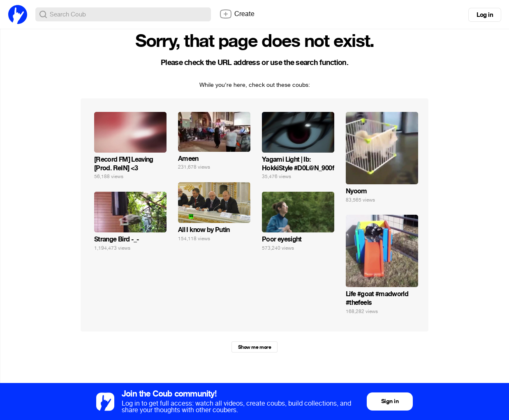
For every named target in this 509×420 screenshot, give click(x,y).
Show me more (254, 347)
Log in (485, 15)
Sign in (390, 401)
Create (237, 14)
